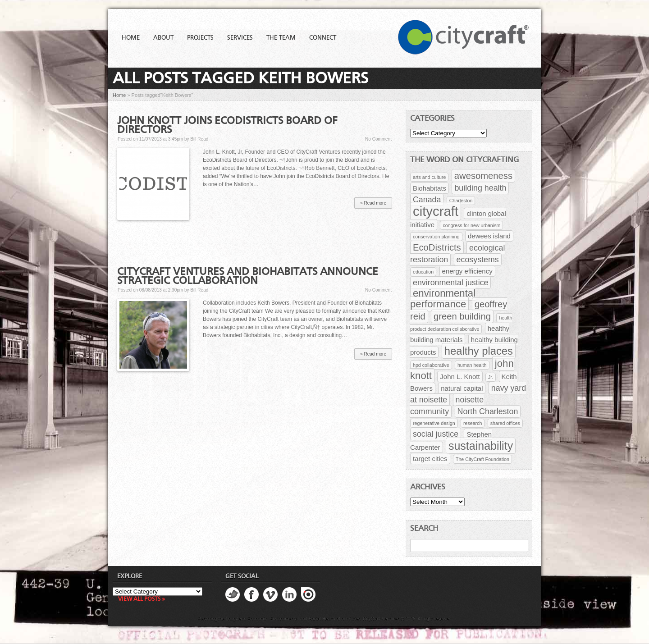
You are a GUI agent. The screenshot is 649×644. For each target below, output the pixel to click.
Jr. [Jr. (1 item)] (491, 377)
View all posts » (142, 599)
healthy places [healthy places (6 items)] (479, 351)
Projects (200, 38)
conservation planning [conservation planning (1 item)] (436, 237)
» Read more (373, 203)
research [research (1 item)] (473, 423)
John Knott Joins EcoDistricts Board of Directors (227, 126)
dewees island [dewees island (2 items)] (489, 236)
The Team (281, 38)
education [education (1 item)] (423, 272)
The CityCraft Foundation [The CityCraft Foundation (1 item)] (482, 459)
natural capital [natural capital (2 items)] (462, 388)
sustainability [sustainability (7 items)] (481, 446)
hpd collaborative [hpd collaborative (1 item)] (431, 365)
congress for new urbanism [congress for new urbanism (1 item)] (471, 225)
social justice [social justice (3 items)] (436, 434)
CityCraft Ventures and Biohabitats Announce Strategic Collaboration (248, 277)
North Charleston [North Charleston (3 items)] (488, 411)
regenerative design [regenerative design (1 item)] (434, 423)
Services (240, 38)
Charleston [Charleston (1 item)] (461, 201)
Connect (323, 38)
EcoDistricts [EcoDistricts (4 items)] (437, 247)
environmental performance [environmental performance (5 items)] (443, 299)
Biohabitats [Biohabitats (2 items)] (430, 188)
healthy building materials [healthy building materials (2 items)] (460, 334)
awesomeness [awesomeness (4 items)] (483, 176)
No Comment (378, 139)
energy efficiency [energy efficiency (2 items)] (467, 271)
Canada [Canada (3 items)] (427, 200)
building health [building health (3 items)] (480, 188)
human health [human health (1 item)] (472, 365)
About (163, 38)
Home (131, 38)
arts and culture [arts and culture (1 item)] (429, 177)
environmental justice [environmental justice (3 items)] (450, 283)
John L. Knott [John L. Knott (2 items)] (460, 377)
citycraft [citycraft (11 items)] (436, 211)
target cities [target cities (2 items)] (430, 459)
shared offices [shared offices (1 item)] (505, 423)
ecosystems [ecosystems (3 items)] (478, 260)
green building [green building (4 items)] (462, 316)
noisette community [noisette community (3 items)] (447, 406)
